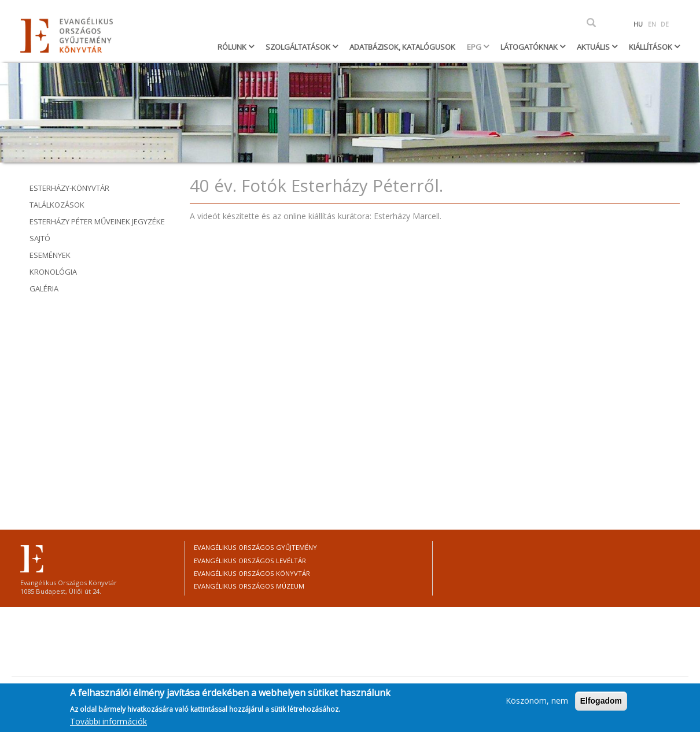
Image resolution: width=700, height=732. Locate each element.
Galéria (44, 289)
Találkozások (57, 205)
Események (50, 255)
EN (652, 24)
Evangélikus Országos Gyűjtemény (255, 547)
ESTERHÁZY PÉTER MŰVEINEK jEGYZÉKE (97, 221)
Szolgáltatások (299, 47)
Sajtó (40, 238)
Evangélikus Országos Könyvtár (252, 573)
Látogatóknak (530, 47)
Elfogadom (601, 701)
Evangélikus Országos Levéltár (250, 561)
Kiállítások (651, 47)
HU (638, 24)
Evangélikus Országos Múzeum (249, 586)
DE (665, 24)
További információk (108, 721)
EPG (475, 47)
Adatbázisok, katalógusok (402, 47)
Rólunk (233, 47)
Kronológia (53, 272)
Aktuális (594, 47)
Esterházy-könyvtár (69, 188)
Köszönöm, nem (537, 700)
